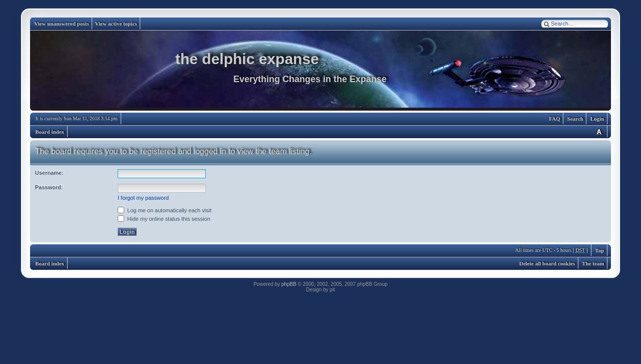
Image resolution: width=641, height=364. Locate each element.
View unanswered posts (61, 24)
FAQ (554, 119)
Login (597, 119)
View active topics (116, 24)
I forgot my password (143, 198)
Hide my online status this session (164, 219)
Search (575, 119)
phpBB (289, 284)
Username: (49, 173)
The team (593, 263)
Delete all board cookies (547, 263)
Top (600, 250)
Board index (50, 132)
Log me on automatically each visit (165, 210)
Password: (49, 187)
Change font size (599, 131)
